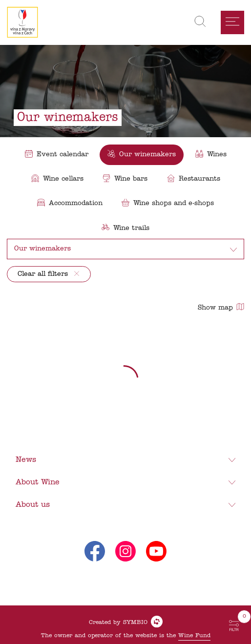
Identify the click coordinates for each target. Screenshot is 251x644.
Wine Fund (194, 636)
